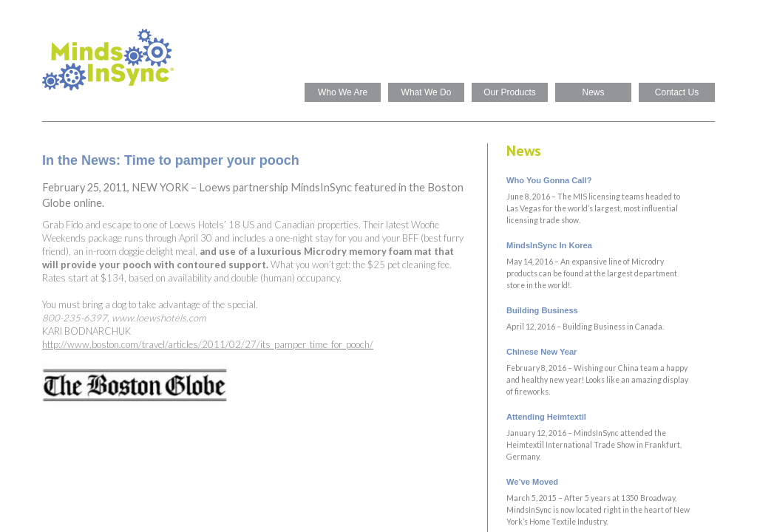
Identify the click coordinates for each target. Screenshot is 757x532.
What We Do (427, 92)
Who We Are (343, 92)
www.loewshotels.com (159, 318)
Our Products (510, 92)
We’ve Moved (532, 482)
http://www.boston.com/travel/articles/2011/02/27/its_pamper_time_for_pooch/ (208, 344)
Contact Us (677, 92)
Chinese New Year (542, 352)
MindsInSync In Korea (549, 245)
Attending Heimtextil (546, 417)
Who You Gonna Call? (549, 180)
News (593, 92)
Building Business (542, 310)
